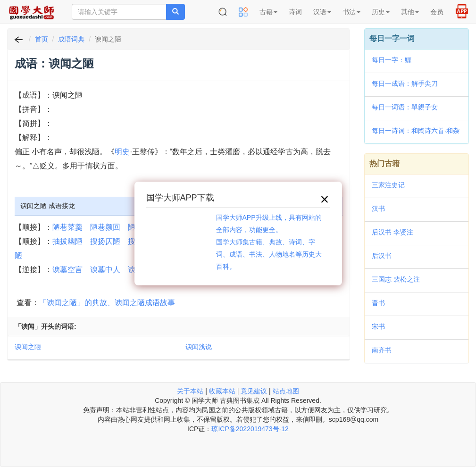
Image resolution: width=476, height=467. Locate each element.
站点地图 (286, 391)
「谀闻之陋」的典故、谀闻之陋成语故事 (107, 303)
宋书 (378, 326)
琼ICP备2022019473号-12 (250, 429)
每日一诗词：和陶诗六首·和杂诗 (416, 132)
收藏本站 (222, 391)
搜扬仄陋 (105, 241)
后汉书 (382, 256)
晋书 (378, 303)
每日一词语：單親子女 (405, 107)
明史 (122, 152)
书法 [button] (351, 12)
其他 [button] (410, 12)
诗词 (295, 12)
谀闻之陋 (28, 347)
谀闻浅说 (199, 347)
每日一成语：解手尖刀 (405, 83)
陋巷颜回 (105, 227)
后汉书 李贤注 (392, 232)
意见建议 (254, 391)
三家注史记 (388, 185)
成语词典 (71, 39)
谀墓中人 (105, 270)
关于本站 (190, 391)
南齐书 (382, 350)
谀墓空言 (67, 270)
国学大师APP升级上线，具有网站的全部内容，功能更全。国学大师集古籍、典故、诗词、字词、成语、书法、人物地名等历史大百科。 (269, 242)
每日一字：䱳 (392, 60)
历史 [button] (381, 12)
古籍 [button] (268, 12)
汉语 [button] (322, 12)
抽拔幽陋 (67, 241)
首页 (42, 39)
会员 (437, 12)
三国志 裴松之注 (396, 279)
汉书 (378, 208)
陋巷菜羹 (67, 227)
